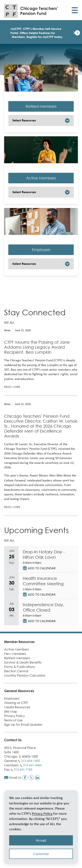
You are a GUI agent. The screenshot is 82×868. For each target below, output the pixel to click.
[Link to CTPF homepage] (31, 11)
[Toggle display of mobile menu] (75, 11)
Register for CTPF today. (45, 37)
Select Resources (24, 120)
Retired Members (41, 106)
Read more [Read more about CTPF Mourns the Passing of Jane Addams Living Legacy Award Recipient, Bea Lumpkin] (12, 387)
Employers (41, 250)
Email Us (15, 777)
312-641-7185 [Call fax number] (23, 769)
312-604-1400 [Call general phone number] (30, 761)
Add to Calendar (42, 568)
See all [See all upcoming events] (9, 540)
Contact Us (13, 740)
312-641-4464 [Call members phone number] (32, 765)
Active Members (41, 178)
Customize (41, 854)
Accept (41, 840)
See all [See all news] (9, 322)
